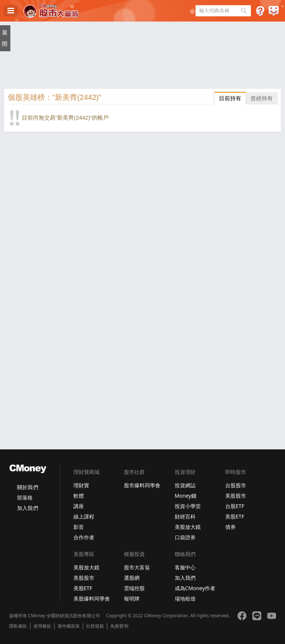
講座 (79, 506)
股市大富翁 (137, 567)
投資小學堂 (188, 506)
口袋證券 (185, 537)
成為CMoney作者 (195, 588)
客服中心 (185, 567)
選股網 (132, 578)
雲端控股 (134, 588)
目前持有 (230, 98)
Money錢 (186, 496)
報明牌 (132, 599)
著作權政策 (69, 626)
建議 (274, 11)
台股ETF (235, 506)
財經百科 (185, 516)
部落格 (25, 497)
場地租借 (185, 599)
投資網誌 (185, 485)
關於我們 (27, 487)
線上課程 (84, 516)
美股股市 (236, 496)
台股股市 (236, 485)
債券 (230, 527)
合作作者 (84, 537)
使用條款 (42, 626)
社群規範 (95, 626)
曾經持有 (262, 98)
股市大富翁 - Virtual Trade (51, 11)
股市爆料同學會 (142, 485)
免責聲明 (119, 626)
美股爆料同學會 (92, 599)
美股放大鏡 (188, 527)
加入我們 (27, 508)
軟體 (79, 496)
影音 (79, 527)
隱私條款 (18, 626)
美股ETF (235, 516)
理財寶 (81, 485)
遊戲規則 (260, 11)
